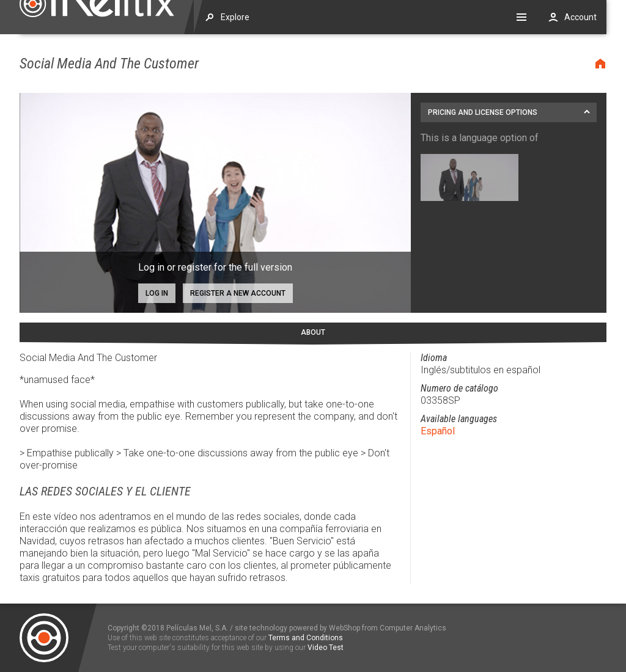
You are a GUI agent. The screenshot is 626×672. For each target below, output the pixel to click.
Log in (157, 293)
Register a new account (238, 293)
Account (580, 17)
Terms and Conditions (306, 638)
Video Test (326, 648)
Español (438, 431)
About (313, 332)
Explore (235, 17)
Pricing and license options (483, 112)
